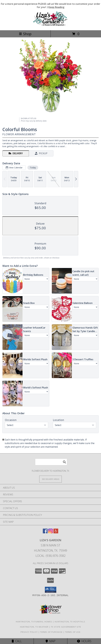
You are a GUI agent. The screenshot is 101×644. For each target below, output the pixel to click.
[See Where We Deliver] (50, 479)
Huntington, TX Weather (34, 627)
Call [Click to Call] (17, 641)
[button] (51, 590)
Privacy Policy (29, 632)
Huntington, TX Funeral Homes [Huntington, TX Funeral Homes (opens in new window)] (34, 622)
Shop (25, 34)
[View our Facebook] (45, 532)
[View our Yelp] (56, 532)
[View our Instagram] (50, 532)
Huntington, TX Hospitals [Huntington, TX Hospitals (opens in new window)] (70, 622)
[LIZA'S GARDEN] (50, 26)
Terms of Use (73, 632)
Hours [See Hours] (84, 641)
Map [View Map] (50, 641)
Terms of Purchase (51, 632)
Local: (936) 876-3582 (50, 556)
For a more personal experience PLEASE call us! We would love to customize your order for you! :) (51, 5)
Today (33, 168)
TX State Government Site (66, 627)
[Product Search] (51, 462)
